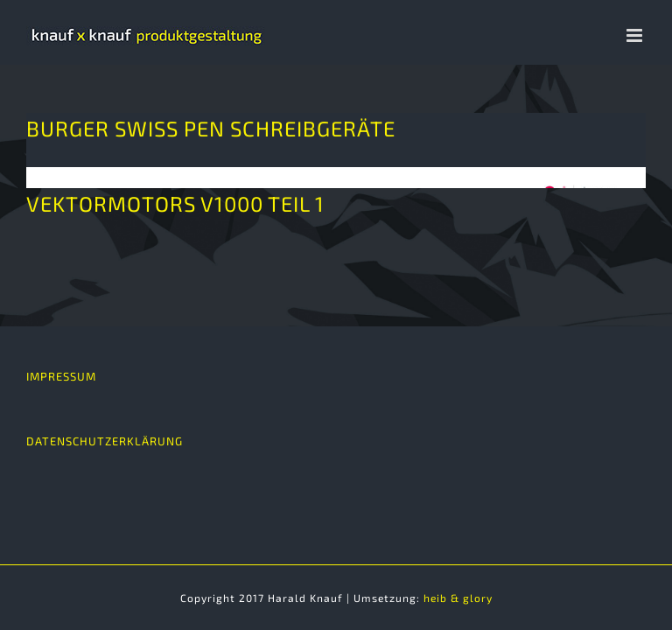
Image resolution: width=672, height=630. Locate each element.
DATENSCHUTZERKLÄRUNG (105, 441)
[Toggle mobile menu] (636, 35)
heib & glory (458, 598)
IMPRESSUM (61, 376)
